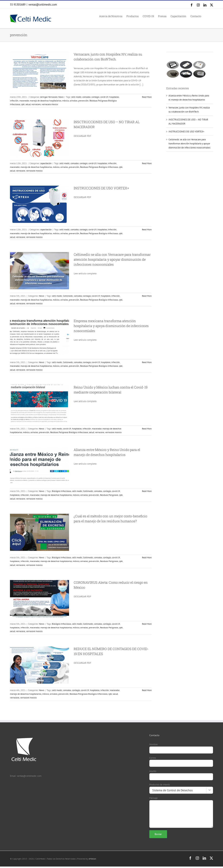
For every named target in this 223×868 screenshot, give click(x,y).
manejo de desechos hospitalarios (46, 101)
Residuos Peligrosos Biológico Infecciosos (99, 167)
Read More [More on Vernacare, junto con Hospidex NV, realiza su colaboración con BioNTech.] (147, 97)
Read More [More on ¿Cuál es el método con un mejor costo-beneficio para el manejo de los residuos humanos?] (147, 557)
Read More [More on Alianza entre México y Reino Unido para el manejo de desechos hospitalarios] (147, 491)
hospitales (114, 97)
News (61, 97)
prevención (83, 101)
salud (28, 104)
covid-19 (104, 97)
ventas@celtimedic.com (43, 5)
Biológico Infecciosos (61, 491)
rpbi (23, 104)
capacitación (46, 163)
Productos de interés (160, 785)
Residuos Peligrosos (109, 495)
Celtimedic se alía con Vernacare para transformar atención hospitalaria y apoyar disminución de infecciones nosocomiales (112, 259)
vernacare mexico (50, 104)
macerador (24, 101)
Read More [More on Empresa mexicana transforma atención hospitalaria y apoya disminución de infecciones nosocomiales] (147, 362)
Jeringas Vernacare (49, 97)
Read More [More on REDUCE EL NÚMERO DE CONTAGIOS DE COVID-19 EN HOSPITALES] (147, 690)
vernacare (36, 104)
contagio (95, 97)
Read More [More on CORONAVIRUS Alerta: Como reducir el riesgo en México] (147, 624)
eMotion (92, 859)
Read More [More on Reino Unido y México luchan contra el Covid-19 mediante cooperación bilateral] (147, 429)
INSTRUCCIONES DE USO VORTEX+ (101, 188)
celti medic (76, 97)
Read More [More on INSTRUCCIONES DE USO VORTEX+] (147, 229)
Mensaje (153, 798)
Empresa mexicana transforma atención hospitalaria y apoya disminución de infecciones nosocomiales (111, 326)
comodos (86, 97)
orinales (74, 101)
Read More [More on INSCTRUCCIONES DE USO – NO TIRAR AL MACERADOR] (147, 163)
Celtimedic (68, 296)
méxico (66, 101)
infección (14, 101)
